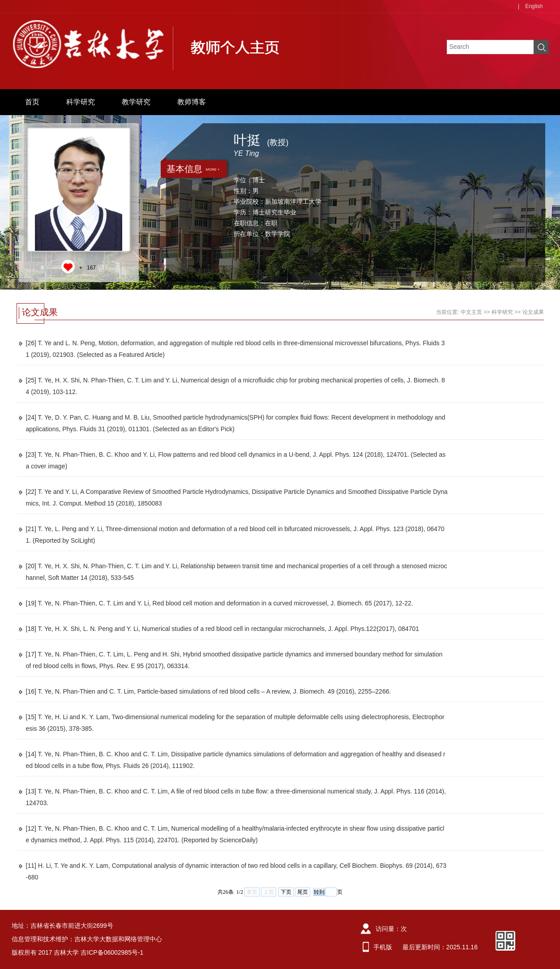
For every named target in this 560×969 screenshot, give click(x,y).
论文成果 (533, 312)
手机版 (383, 947)
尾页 (303, 892)
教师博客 (192, 102)
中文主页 (471, 312)
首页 (32, 102)
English (534, 6)
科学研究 (81, 102)
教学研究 (136, 102)
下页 (286, 892)
